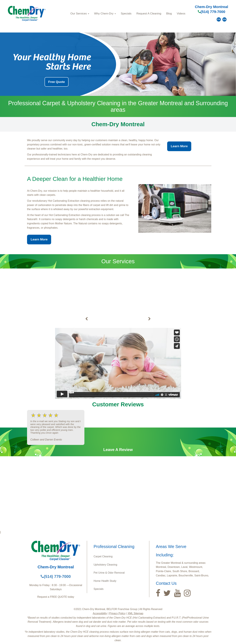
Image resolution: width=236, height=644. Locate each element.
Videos (181, 13)
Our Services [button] (80, 13)
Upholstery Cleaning (105, 565)
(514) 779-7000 (211, 12)
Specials (126, 13)
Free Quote (56, 82)
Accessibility (100, 613)
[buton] (87, 319)
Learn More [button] (179, 146)
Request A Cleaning (149, 13)
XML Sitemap (135, 613)
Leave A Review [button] (118, 450)
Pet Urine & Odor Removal (109, 573)
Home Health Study (105, 581)
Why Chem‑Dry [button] (105, 13)
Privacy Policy (117, 613)
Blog (169, 13)
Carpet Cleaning (103, 556)
